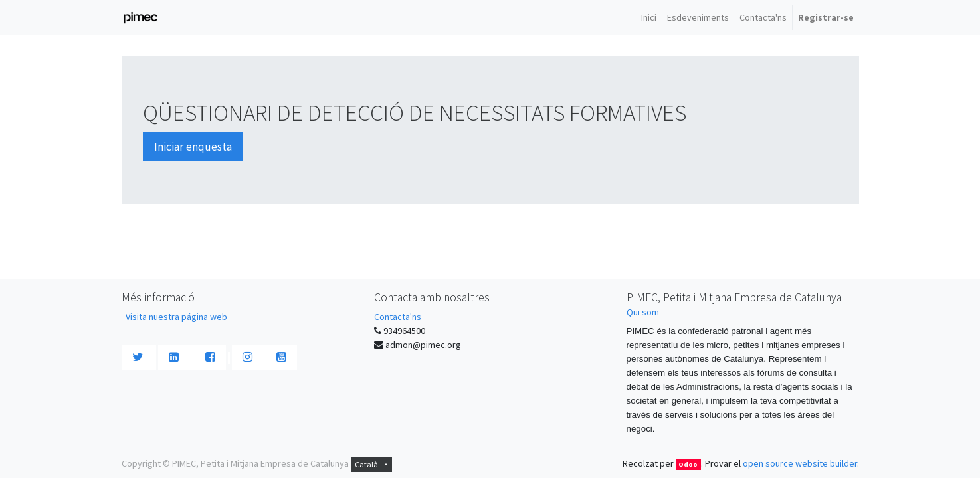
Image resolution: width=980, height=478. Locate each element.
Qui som (643, 312)
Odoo (688, 464)
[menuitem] (649, 18)
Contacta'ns (398, 317)
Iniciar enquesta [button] (193, 147)
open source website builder (800, 463)
